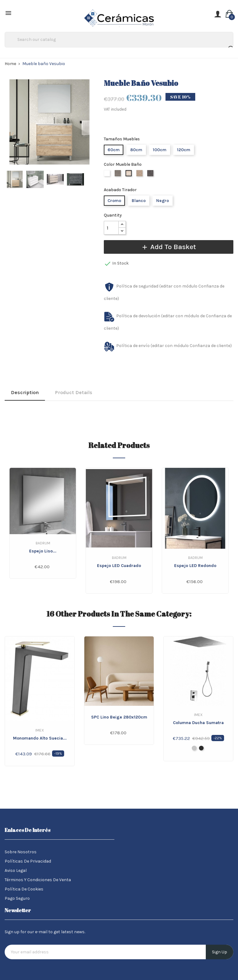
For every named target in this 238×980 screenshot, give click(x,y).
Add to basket (168, 247)
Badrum (43, 543)
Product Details (74, 392)
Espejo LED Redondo (195, 566)
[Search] (119, 40)
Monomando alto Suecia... (40, 738)
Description (25, 392)
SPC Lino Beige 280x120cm (119, 717)
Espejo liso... (43, 551)
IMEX (40, 730)
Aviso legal (16, 870)
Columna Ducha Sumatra (198, 723)
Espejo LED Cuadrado (119, 566)
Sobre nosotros (21, 852)
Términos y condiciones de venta (38, 880)
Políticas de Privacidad (28, 861)
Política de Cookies (24, 889)
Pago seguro (17, 898)
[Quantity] (111, 228)
